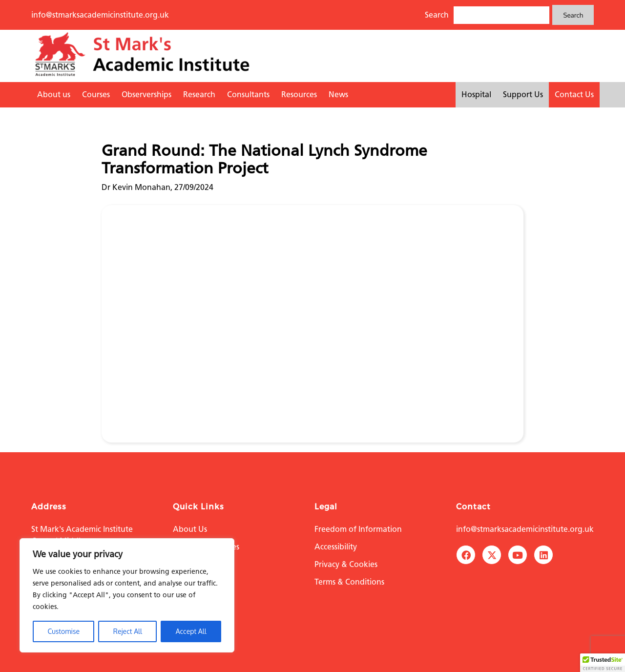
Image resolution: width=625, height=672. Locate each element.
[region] (127, 595)
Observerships (146, 94)
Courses (96, 94)
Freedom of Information (358, 529)
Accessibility (336, 547)
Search (573, 15)
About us (54, 94)
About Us (190, 529)
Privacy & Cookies (346, 564)
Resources (299, 94)
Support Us (523, 94)
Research (199, 94)
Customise (63, 631)
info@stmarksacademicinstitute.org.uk (100, 15)
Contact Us (574, 94)
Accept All (191, 631)
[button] (603, 663)
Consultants (248, 94)
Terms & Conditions (349, 582)
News (338, 94)
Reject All (128, 631)
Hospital (476, 94)
